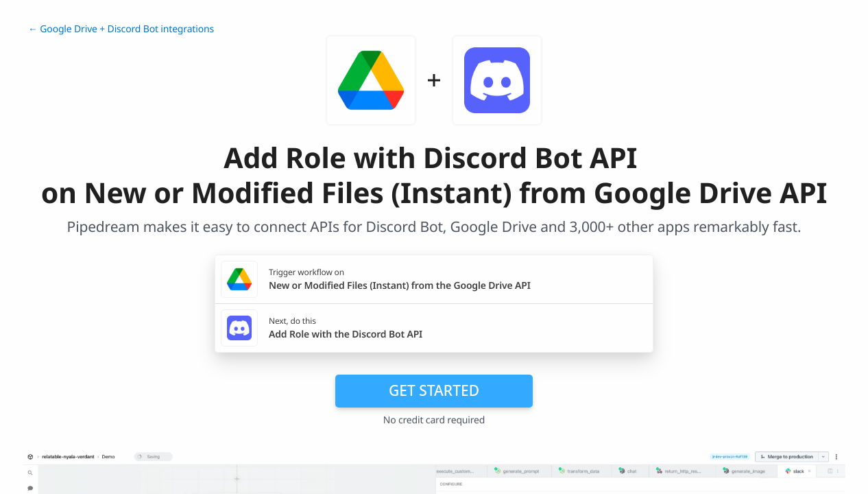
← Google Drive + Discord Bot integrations (121, 29)
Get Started (434, 390)
